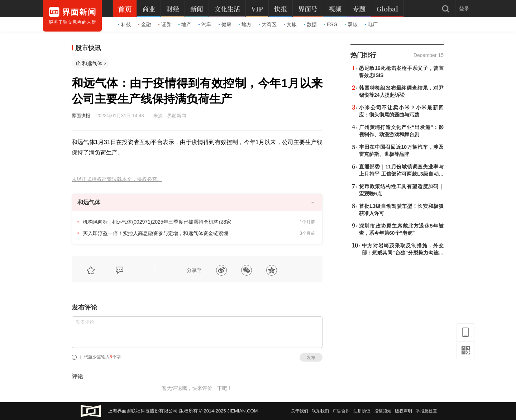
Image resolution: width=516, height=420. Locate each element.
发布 (311, 358)
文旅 (290, 24)
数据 (310, 24)
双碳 (351, 24)
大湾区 (268, 24)
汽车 (205, 24)
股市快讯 (88, 48)
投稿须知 (383, 411)
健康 (225, 24)
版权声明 (403, 411)
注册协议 (362, 411)
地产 (185, 24)
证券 (165, 24)
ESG (331, 24)
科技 (125, 24)
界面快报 (81, 116)
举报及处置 (426, 411)
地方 (245, 24)
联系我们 (320, 411)
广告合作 (341, 411)
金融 (145, 24)
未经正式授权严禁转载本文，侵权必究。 (117, 179)
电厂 (371, 24)
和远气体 (92, 63)
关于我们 (300, 411)
